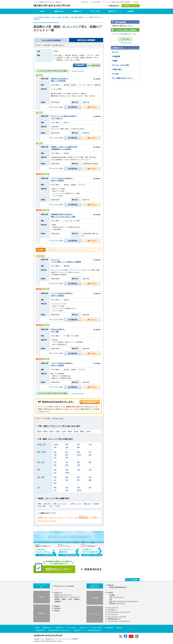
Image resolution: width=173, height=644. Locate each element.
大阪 (78, 470)
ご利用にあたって (79, 630)
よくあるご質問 (95, 2)
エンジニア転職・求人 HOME (41, 17)
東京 (67, 455)
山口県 (64, 431)
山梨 (55, 458)
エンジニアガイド (113, 614)
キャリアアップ (74, 597)
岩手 (78, 444)
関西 (39, 470)
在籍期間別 (58, 602)
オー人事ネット (112, 610)
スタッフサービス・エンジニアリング (119, 612)
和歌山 (67, 473)
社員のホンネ (113, 11)
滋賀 (55, 470)
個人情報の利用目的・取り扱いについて (59, 630)
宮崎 (67, 490)
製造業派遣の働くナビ (114, 619)
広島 (90, 477)
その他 (116, 74)
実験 (95, 517)
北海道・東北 (41, 444)
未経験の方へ (77, 11)
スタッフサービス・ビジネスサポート (119, 621)
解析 (43, 521)
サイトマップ (105, 2)
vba (73, 518)
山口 (55, 480)
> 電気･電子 (47, 504)
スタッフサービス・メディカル (117, 617)
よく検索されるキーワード (123, 78)
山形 (67, 447)
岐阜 (90, 462)
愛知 (67, 465)
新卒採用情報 (109, 628)
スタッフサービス (113, 608)
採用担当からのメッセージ (117, 604)
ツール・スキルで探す (122, 65)
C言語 (70, 518)
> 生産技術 (96, 504)
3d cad (51, 518)
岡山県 (51, 431)
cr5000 (60, 518)
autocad (46, 518)
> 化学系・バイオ (75, 504)
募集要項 (57, 606)
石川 (67, 462)
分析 (91, 518)
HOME (42, 11)
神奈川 (79, 455)
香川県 (76, 431)
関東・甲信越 (41, 452)
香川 (78, 480)
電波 (55, 521)
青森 (67, 444)
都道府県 (117, 56)
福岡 (55, 488)
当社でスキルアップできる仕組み (64, 586)
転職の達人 (111, 585)
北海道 (56, 444)
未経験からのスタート (61, 597)
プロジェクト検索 (56, 17)
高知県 (88, 431)
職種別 (64, 599)
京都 (67, 470)
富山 (55, 462)
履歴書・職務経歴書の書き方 (118, 587)
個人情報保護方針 (40, 630)
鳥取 (55, 477)
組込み (84, 517)
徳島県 (70, 431)
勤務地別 (77, 599)
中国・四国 (74, 17)
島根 (67, 477)
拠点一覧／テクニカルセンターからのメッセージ (124, 601)
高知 (55, 483)
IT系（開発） (66, 17)
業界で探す (118, 69)
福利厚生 (57, 611)
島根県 (45, 431)
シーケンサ (65, 518)
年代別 (70, 599)
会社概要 (112, 595)
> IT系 (50, 506)
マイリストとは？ (126, 42)
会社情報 (130, 11)
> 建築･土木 (87, 504)
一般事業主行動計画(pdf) (94, 630)
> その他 (57, 506)
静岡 (55, 465)
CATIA (56, 518)
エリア (116, 52)
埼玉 (90, 452)
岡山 (78, 477)
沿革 (111, 599)
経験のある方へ (60, 11)
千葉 (55, 455)
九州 (39, 488)
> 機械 (39, 504)
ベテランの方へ (95, 11)
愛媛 (90, 480)
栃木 (67, 452)
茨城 (55, 452)
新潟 (90, 455)
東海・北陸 (41, 462)
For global (136, 2)
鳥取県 (39, 431)
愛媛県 (82, 431)
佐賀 (67, 488)
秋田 (55, 447)
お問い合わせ (85, 2)
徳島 (67, 480)
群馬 (78, 452)
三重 (78, 465)
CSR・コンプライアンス (117, 597)
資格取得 (57, 599)
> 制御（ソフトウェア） (60, 504)
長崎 (78, 488)
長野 (67, 458)
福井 (78, 462)
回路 (51, 521)
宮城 (90, 444)
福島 (78, 447)
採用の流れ (58, 608)
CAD (40, 517)
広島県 (58, 431)
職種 (116, 61)
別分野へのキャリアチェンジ (63, 595)
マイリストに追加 (57, 107)
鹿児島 (79, 490)
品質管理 (47, 521)
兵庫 (90, 470)
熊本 (90, 488)
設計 (77, 518)
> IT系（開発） (42, 506)
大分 (55, 490)
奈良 (55, 473)
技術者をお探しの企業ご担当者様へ (121, 2)
